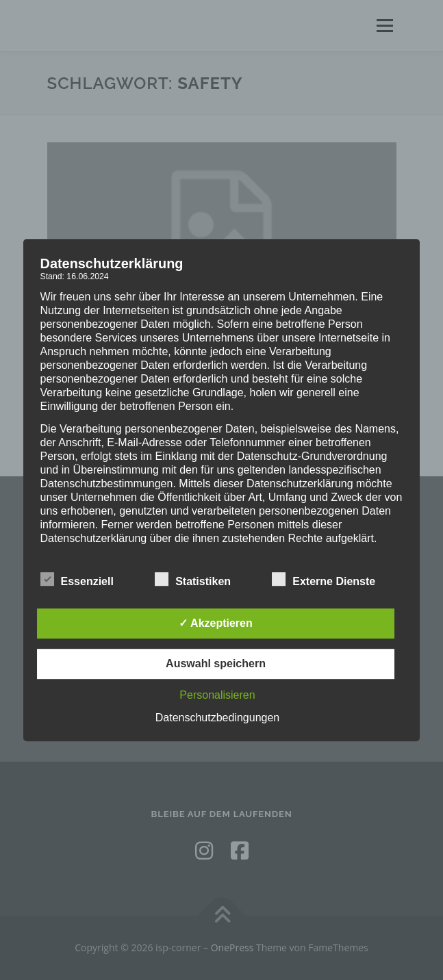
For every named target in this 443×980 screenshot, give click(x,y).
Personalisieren (217, 695)
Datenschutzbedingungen (217, 718)
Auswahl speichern (216, 663)
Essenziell (77, 579)
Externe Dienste (324, 579)
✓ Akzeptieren (216, 623)
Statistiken (193, 579)
